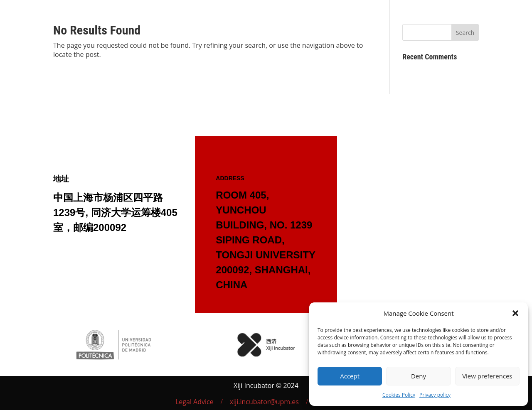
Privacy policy (435, 395)
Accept (350, 376)
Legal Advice (195, 402)
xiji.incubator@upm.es (264, 402)
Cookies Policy (399, 395)
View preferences (487, 376)
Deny (419, 376)
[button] (515, 313)
